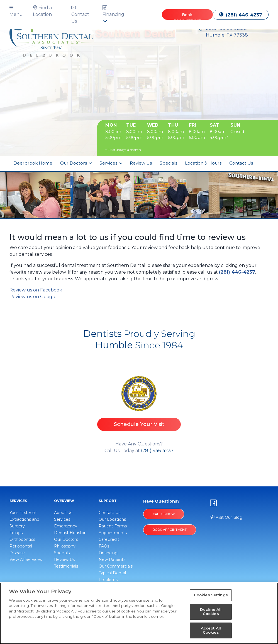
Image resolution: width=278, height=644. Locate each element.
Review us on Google (33, 297)
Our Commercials (116, 566)
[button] (19, 11)
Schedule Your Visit (139, 424)
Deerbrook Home (33, 163)
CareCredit (109, 539)
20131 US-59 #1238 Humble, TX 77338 (227, 32)
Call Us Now (164, 514)
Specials (168, 163)
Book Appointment (187, 16)
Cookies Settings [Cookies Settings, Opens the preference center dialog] (211, 595)
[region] (139, 613)
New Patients (112, 559)
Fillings (16, 533)
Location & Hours (203, 163)
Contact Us (241, 163)
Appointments (113, 533)
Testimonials (66, 566)
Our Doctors (74, 163)
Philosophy (65, 546)
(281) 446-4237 (241, 15)
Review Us (141, 163)
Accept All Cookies (211, 630)
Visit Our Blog (226, 517)
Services (109, 163)
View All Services (26, 559)
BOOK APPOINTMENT (170, 530)
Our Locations (112, 519)
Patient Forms (113, 526)
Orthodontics (22, 539)
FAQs (104, 546)
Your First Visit (23, 513)
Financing (108, 553)
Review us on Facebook (36, 290)
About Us (63, 513)
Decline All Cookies (211, 612)
